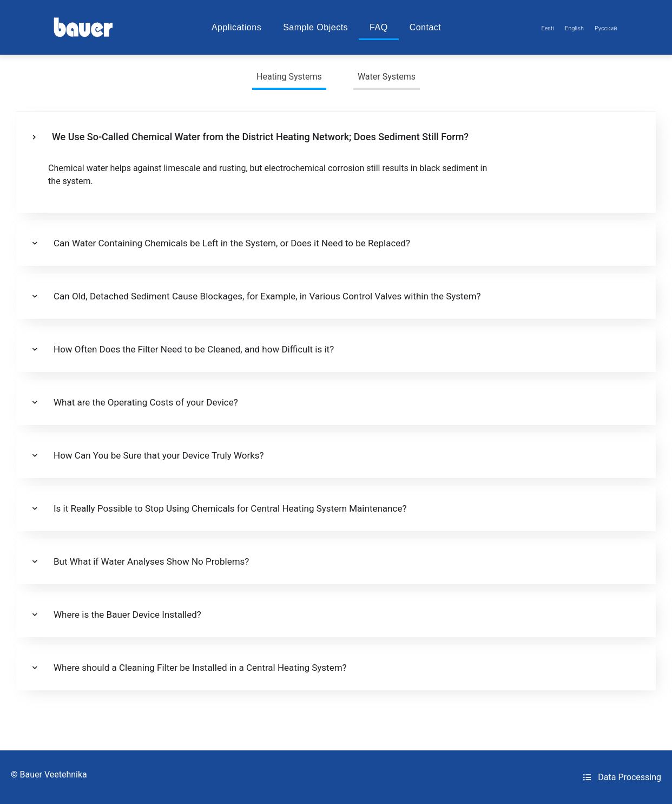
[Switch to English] (574, 28)
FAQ (379, 27)
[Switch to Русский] (606, 28)
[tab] (289, 78)
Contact (426, 27)
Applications (236, 27)
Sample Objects (315, 27)
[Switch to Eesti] (548, 28)
